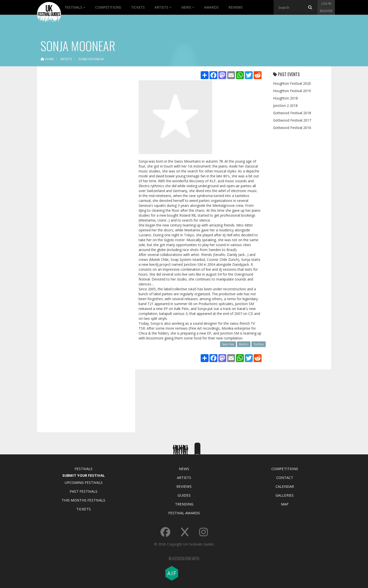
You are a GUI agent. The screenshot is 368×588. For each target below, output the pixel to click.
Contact (285, 477)
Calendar (285, 486)
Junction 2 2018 (285, 105)
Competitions (108, 7)
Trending (184, 504)
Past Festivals (84, 491)
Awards (211, 7)
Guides (184, 495)
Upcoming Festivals (84, 482)
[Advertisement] (82, 147)
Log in (326, 4)
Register (326, 11)
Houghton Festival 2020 (292, 83)
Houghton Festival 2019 (292, 91)
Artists (163, 7)
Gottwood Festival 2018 (292, 113)
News (188, 7)
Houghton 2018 (285, 98)
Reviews (236, 7)
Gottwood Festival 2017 (292, 120)
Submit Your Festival (84, 475)
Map (285, 504)
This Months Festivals (83, 500)
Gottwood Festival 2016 (292, 128)
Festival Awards (184, 513)
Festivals (75, 7)
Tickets (138, 7)
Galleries (285, 495)
